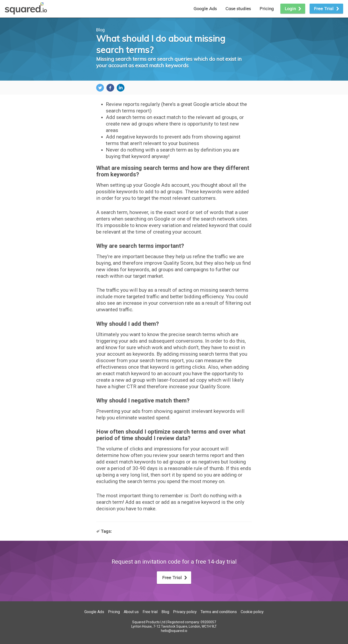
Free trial (150, 612)
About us (131, 612)
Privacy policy (185, 612)
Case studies (238, 9)
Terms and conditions (219, 612)
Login (290, 9)
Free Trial (324, 9)
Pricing (267, 9)
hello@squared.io (174, 631)
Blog (100, 30)
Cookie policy (252, 612)
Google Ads (94, 612)
